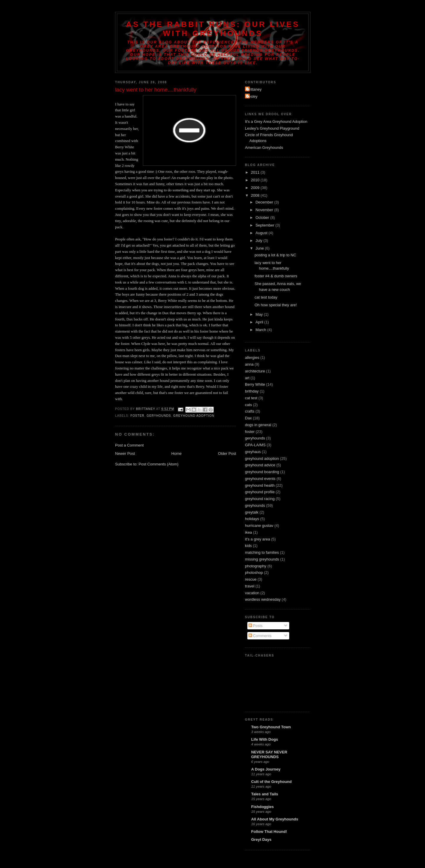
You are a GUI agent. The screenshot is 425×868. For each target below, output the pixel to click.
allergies (252, 358)
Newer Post (125, 453)
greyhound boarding (262, 472)
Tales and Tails (265, 794)
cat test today (266, 297)
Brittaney (254, 89)
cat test (251, 398)
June (260, 248)
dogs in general (258, 425)
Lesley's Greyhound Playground (272, 128)
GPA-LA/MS (255, 445)
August (262, 233)
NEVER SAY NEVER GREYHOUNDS (269, 754)
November (265, 210)
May (260, 314)
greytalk (252, 512)
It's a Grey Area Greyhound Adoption (276, 122)
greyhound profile (260, 492)
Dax (248, 418)
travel (250, 586)
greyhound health (260, 485)
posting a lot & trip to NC (275, 255)
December (265, 202)
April (260, 322)
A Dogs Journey (266, 769)
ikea (249, 532)
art (247, 378)
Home (177, 453)
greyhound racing (260, 499)
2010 (256, 180)
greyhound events (260, 479)
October (263, 218)
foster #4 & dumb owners (276, 276)
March (261, 330)
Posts (256, 626)
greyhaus (253, 452)
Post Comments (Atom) (159, 464)
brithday (252, 391)
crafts (250, 411)
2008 (256, 195)
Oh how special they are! (276, 305)
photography (256, 566)
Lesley (252, 96)
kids (248, 546)
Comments (260, 636)
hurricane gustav (259, 526)
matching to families (262, 552)
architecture (255, 371)
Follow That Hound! (269, 832)
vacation (252, 593)
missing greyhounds (262, 559)
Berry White (255, 384)
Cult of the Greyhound (271, 782)
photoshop (254, 573)
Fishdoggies (263, 807)
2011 (256, 172)
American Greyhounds (264, 148)
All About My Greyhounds (275, 819)
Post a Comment (129, 445)
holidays (252, 519)
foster (137, 416)
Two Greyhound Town (271, 727)
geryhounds (159, 416)
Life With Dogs (265, 739)
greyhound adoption (194, 416)
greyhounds (255, 505)
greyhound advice (260, 465)
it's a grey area (258, 539)
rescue (251, 579)
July (260, 241)
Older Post (227, 453)
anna (249, 364)
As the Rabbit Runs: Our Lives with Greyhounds (213, 29)
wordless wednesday (263, 599)
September (265, 225)
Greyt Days (261, 839)
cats (249, 405)
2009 (256, 188)
